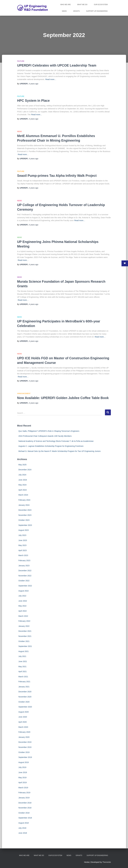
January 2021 (24, 687)
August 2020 (24, 712)
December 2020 (25, 692)
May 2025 (22, 465)
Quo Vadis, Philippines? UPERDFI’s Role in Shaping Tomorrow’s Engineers (49, 431)
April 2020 (23, 722)
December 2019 (25, 742)
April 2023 (23, 550)
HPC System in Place (33, 101)
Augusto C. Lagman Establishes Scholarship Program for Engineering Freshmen (51, 446)
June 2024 (23, 480)
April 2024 (23, 490)
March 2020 (23, 727)
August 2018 (24, 823)
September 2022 (25, 586)
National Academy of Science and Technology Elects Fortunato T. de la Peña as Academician (56, 441)
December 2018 (25, 803)
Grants (76, 11)
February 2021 (24, 682)
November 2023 (25, 515)
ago (34, 84)
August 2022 (24, 591)
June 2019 (23, 772)
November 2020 (25, 697)
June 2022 (23, 601)
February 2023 (24, 560)
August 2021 (24, 651)
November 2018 (25, 808)
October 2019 (24, 752)
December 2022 (25, 571)
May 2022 (22, 606)
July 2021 (22, 656)
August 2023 (24, 530)
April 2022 (23, 611)
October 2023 (24, 520)
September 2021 (25, 646)
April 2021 (23, 671)
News (64, 11)
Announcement (24, 394)
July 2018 (22, 828)
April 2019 (23, 782)
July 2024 (22, 475)
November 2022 (25, 576)
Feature (21, 61)
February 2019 (24, 793)
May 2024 (22, 485)
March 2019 (23, 788)
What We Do (82, 5)
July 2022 (22, 596)
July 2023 (22, 535)
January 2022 (24, 626)
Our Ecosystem (101, 5)
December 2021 (25, 631)
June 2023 (23, 540)
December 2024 (25, 470)
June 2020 (23, 717)
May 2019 (22, 778)
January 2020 (24, 737)
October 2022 (24, 581)
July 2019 (22, 767)
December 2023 (25, 510)
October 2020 (24, 702)
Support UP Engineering (97, 11)
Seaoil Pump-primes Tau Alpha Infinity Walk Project (57, 176)
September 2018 (25, 818)
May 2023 (22, 545)
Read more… (51, 79)
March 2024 (23, 495)
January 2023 (24, 566)
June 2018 (23, 833)
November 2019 (25, 747)
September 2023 (25, 525)
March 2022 (23, 616)
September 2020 (25, 707)
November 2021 (25, 636)
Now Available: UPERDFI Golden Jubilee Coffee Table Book (63, 398)
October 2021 (24, 641)
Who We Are (66, 5)
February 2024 (24, 500)
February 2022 (24, 621)
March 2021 (23, 677)
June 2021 (23, 661)
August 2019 (24, 762)
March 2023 (23, 555)
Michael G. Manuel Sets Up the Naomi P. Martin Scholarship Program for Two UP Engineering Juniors (60, 451)
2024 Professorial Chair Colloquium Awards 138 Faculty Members (45, 436)
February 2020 (24, 732)
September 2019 (25, 757)
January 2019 (24, 798)
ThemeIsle (107, 862)
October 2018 (24, 813)
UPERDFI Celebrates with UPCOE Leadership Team (57, 65)
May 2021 (22, 667)
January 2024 (24, 505)
